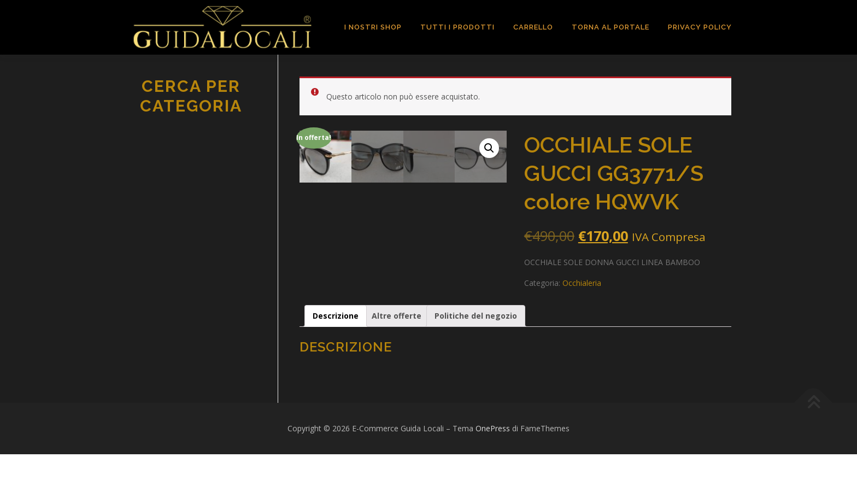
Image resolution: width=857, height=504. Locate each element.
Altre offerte (397, 365)
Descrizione (336, 365)
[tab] (336, 366)
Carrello (533, 27)
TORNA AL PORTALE (611, 27)
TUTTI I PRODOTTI (457, 27)
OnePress (493, 478)
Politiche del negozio (476, 365)
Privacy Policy (700, 27)
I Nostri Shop (373, 27)
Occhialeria (582, 283)
